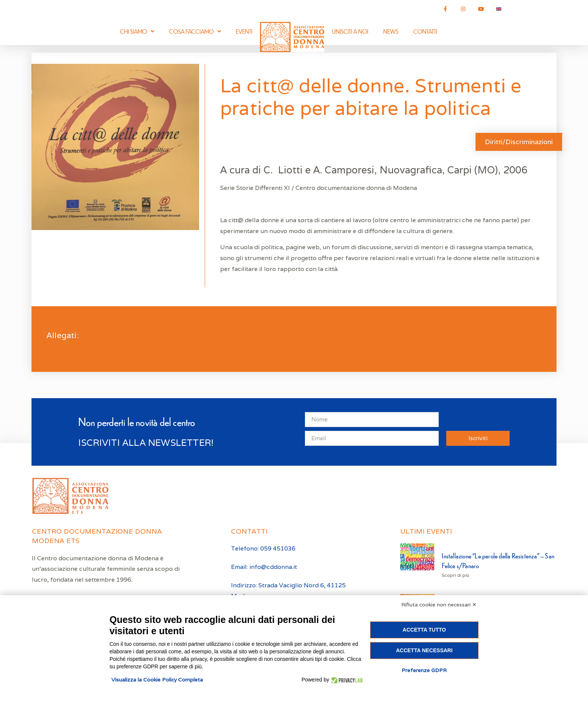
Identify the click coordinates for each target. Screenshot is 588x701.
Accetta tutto (424, 630)
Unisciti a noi (350, 31)
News (391, 31)
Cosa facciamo (195, 31)
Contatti (425, 31)
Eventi (244, 31)
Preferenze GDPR (424, 670)
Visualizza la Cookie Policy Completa (157, 680)
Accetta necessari (424, 650)
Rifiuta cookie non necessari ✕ (439, 605)
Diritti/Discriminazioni (519, 142)
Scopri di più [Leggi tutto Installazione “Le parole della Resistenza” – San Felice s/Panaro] (455, 575)
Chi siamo (137, 31)
